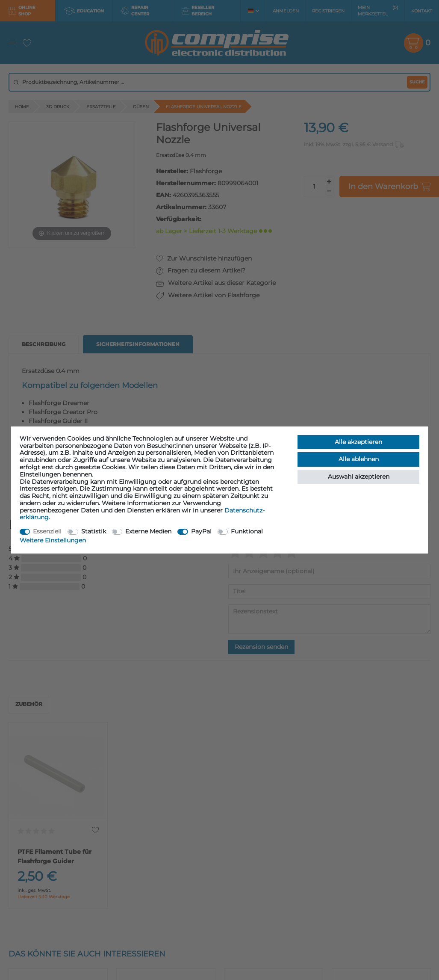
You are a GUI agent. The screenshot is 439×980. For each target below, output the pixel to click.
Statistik (94, 531)
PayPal (201, 531)
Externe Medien (148, 531)
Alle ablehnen (359, 459)
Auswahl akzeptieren (359, 477)
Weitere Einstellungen (53, 540)
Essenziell (47, 531)
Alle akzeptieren (358, 442)
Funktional (247, 531)
